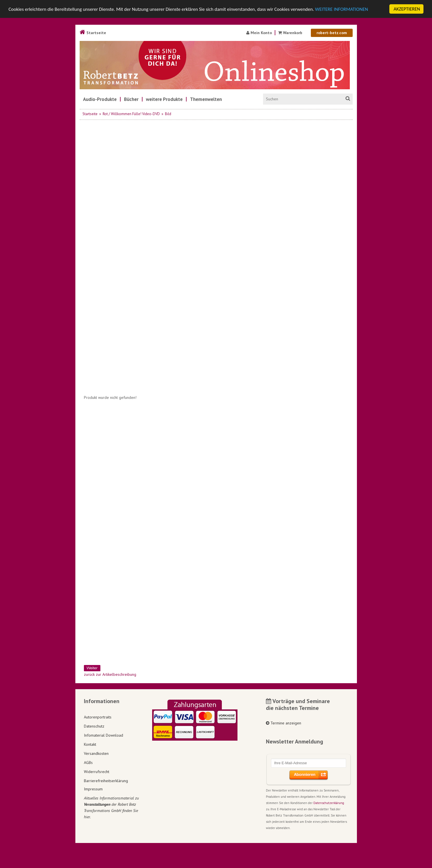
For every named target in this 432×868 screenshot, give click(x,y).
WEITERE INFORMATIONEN (342, 9)
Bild (168, 114)
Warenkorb (291, 33)
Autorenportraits (98, 717)
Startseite (93, 33)
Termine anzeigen (284, 723)
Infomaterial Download (104, 735)
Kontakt (90, 744)
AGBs (88, 762)
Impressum (93, 789)
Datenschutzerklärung (329, 803)
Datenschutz (94, 726)
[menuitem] (100, 99)
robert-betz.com (332, 33)
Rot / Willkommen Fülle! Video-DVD (131, 114)
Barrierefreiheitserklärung (106, 780)
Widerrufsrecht (97, 771)
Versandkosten (96, 753)
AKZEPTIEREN (407, 9)
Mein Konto (259, 33)
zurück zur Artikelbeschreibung (110, 674)
